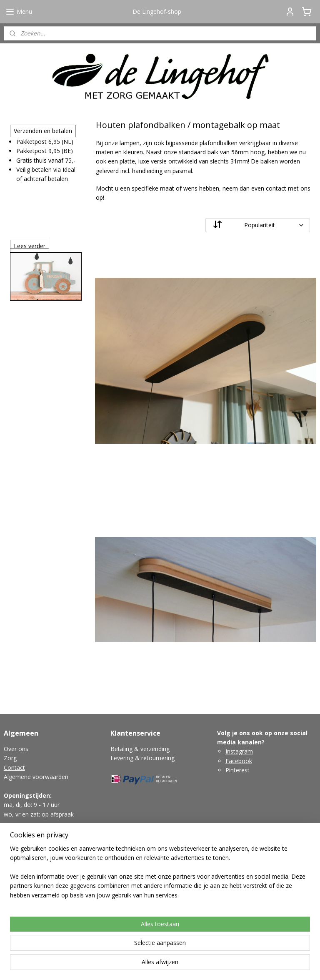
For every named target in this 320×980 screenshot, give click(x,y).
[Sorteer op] (258, 225)
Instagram (239, 751)
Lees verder (30, 246)
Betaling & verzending (140, 749)
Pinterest (237, 770)
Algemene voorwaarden (36, 777)
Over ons (16, 749)
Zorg (10, 758)
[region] (105, 933)
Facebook (239, 761)
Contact (14, 768)
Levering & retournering (142, 758)
